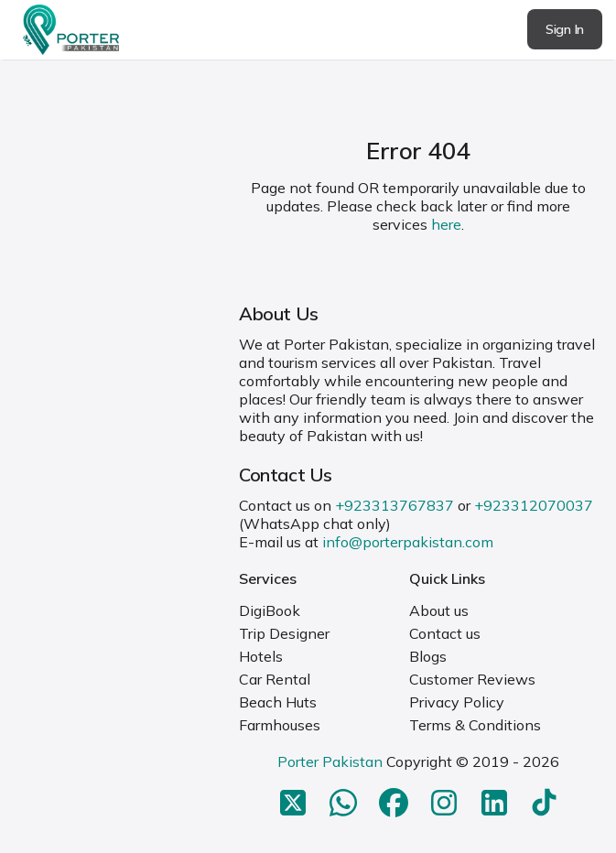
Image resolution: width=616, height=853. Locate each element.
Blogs (428, 656)
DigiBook (270, 610)
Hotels (261, 656)
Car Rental (275, 679)
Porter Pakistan (330, 761)
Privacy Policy (457, 702)
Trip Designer (284, 633)
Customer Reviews (472, 679)
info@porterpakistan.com (408, 542)
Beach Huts (278, 702)
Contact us (445, 633)
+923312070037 (534, 505)
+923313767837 (394, 505)
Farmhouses (280, 725)
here (446, 224)
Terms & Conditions (475, 725)
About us (439, 610)
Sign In (565, 29)
